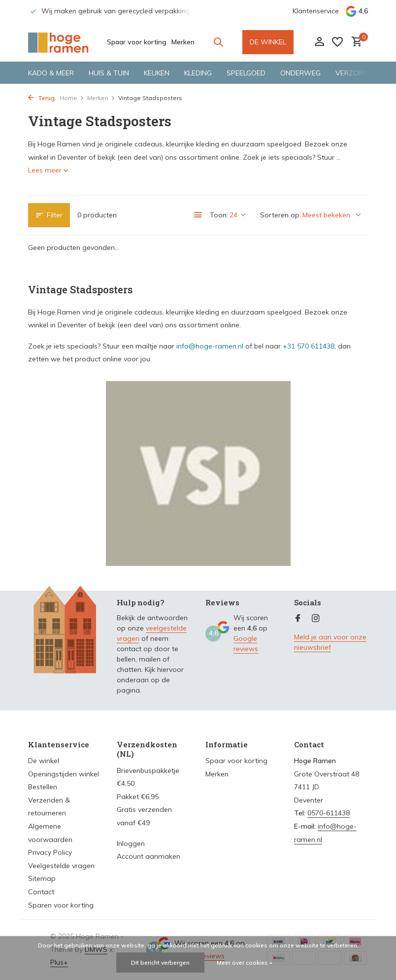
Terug (41, 98)
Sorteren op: (280, 215)
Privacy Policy (50, 852)
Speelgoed (246, 73)
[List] (198, 215)
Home (72, 98)
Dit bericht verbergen (160, 962)
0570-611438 (329, 813)
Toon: (219, 215)
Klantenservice (316, 11)
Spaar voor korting (137, 42)
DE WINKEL (268, 42)
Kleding (198, 73)
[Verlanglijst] (337, 42)
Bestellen (43, 787)
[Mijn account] (319, 42)
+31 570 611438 (309, 346)
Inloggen (131, 843)
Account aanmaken (148, 856)
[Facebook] (298, 619)
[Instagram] (316, 619)
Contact (41, 892)
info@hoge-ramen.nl (210, 346)
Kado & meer (51, 73)
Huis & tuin (109, 73)
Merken (183, 42)
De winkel (44, 761)
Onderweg (300, 73)
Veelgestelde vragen (61, 866)
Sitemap (42, 878)
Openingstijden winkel (64, 774)
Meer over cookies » (245, 962)
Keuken (157, 73)
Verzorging (357, 73)
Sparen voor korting (61, 905)
